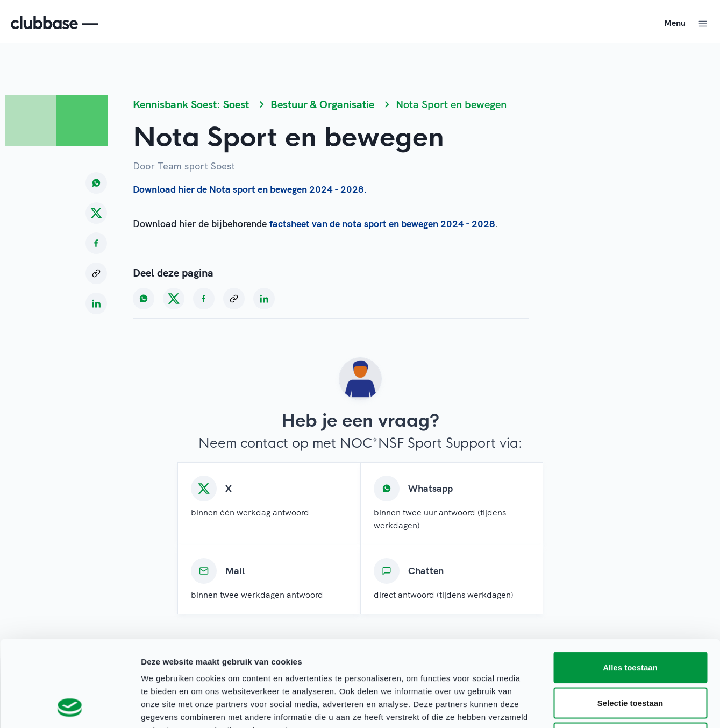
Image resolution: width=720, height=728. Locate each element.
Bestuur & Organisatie (322, 104)
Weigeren (630, 657)
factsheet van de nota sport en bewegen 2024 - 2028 (382, 224)
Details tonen (581, 707)
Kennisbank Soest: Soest (191, 104)
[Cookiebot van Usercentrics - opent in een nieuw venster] (70, 707)
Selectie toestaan (630, 622)
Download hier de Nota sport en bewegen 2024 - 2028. (250, 189)
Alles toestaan (630, 587)
